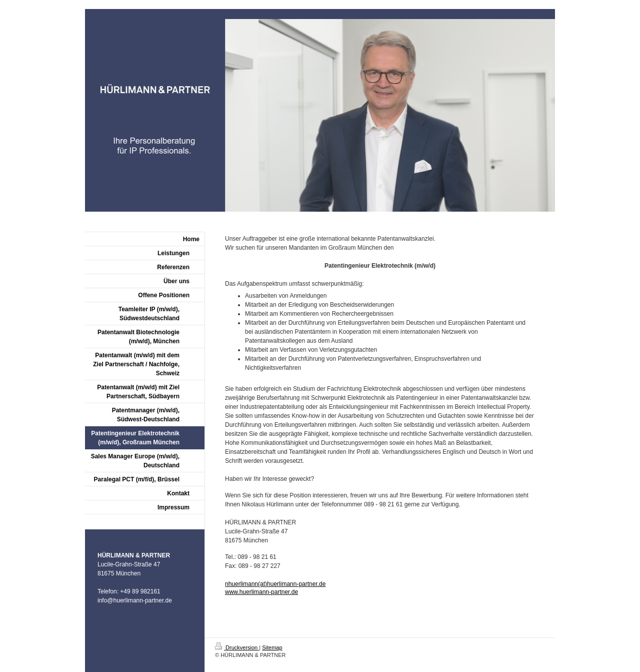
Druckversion (237, 647)
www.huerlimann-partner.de (261, 592)
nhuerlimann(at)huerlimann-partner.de (275, 584)
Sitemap (272, 647)
